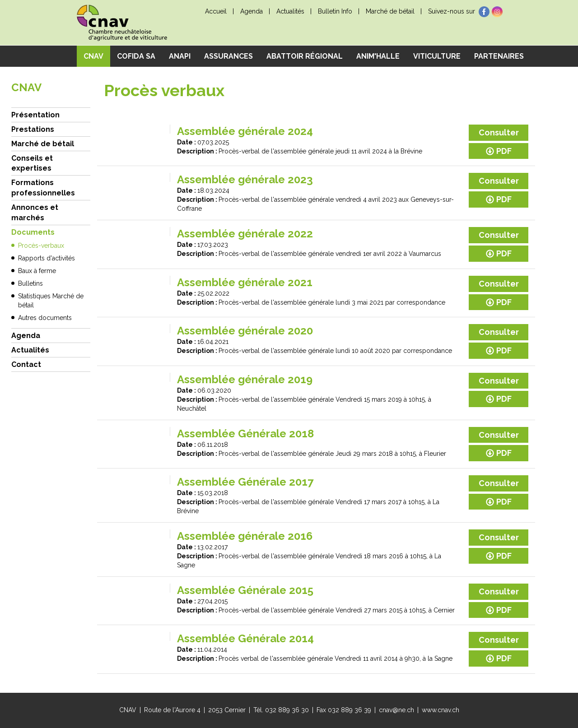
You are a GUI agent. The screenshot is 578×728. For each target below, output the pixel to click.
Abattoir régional (305, 56)
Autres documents (45, 318)
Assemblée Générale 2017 (245, 482)
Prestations (33, 129)
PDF (499, 151)
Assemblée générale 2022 (245, 234)
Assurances (228, 56)
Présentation (35, 115)
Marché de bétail (390, 11)
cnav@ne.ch (396, 710)
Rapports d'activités (47, 258)
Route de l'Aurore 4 (172, 710)
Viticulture (437, 56)
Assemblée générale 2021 (245, 282)
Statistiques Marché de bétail (51, 301)
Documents (33, 232)
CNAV (93, 56)
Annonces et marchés (35, 213)
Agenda (252, 11)
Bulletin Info (335, 11)
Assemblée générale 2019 (245, 379)
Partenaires (499, 56)
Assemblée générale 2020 (245, 331)
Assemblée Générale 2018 (245, 434)
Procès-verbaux (41, 246)
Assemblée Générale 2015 (245, 590)
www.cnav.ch (440, 710)
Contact (26, 364)
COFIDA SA (136, 56)
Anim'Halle (378, 56)
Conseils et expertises (32, 163)
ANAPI (180, 56)
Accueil (216, 11)
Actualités (290, 11)
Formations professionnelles (43, 188)
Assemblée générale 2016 (245, 536)
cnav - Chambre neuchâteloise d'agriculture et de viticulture (122, 23)
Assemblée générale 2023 (245, 179)
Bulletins (30, 283)
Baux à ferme (37, 271)
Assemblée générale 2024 (245, 131)
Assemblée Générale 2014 (245, 638)
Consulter (499, 132)
